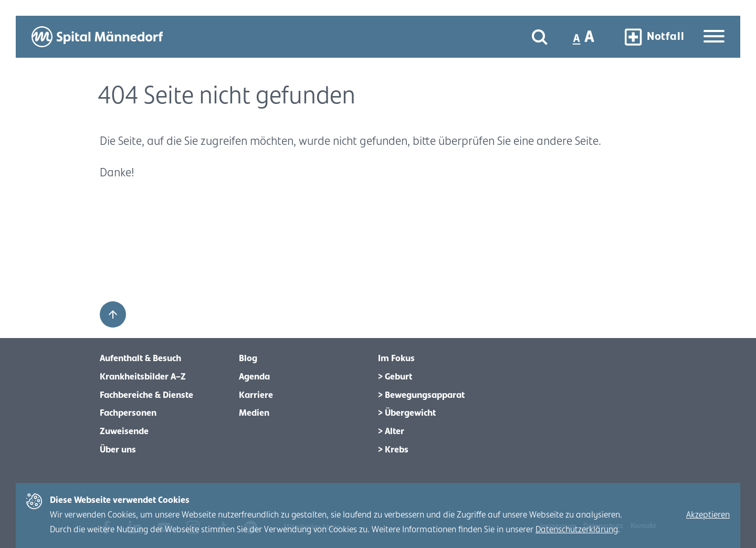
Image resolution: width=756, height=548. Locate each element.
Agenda (254, 377)
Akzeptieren (708, 515)
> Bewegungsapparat (421, 395)
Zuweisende (124, 431)
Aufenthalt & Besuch (140, 359)
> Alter (391, 431)
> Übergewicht (407, 413)
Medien (254, 413)
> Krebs (393, 450)
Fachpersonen (128, 413)
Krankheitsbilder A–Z (143, 377)
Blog (248, 359)
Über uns (118, 450)
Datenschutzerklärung (577, 530)
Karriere (256, 395)
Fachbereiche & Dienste (146, 395)
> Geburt (395, 377)
